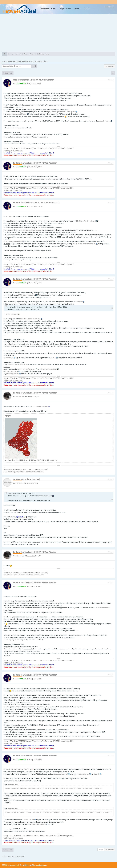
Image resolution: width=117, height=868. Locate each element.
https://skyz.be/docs (40, 407)
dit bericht (9, 216)
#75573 (111, 393)
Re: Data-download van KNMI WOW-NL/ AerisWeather (35, 163)
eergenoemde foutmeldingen (31, 230)
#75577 (111, 583)
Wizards (96, 774)
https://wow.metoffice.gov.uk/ (26, 369)
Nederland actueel (48, 9)
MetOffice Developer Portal (86, 221)
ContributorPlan (28, 820)
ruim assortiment (104, 608)
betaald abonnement (39, 824)
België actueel (65, 9)
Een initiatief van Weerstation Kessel (33, 865)
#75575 (111, 479)
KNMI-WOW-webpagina (27, 295)
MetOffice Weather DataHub (30, 319)
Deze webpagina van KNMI (13, 242)
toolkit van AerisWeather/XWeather (19, 769)
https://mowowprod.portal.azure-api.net (61, 112)
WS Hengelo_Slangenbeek (13, 151)
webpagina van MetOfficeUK (17, 114)
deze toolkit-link (105, 121)
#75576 (111, 552)
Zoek (87, 9)
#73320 (111, 80)
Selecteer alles (13, 785)
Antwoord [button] (8, 73)
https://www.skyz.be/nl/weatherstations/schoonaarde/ (24, 472)
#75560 (111, 279)
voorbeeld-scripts (83, 774)
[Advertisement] (58, 33)
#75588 (111, 756)
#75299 (111, 203)
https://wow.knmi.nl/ (13, 374)
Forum (77, 9)
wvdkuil (19, 483)
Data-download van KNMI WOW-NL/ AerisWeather (25, 61)
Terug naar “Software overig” (13, 857)
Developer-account (61, 774)
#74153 (111, 163)
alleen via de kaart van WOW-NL (84, 244)
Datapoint (79, 302)
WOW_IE (53, 358)
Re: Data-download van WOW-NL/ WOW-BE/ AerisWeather (37, 203)
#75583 (111, 675)
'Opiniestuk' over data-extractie (17, 365)
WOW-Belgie (9, 358)
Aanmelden (109, 7)
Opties (101, 850)
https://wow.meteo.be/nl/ (49, 369)
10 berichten (110, 66)
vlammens (20, 397)
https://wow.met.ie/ (12, 371)
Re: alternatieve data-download (26, 479)
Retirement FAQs (12, 314)
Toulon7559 (21, 84)
